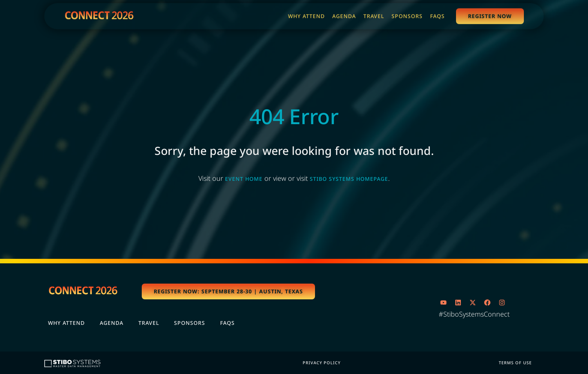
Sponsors (190, 323)
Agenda (112, 323)
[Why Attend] (306, 15)
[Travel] (374, 15)
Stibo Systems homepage (349, 179)
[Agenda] (344, 15)
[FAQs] (437, 15)
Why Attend (66, 323)
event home (244, 179)
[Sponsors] (407, 15)
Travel (149, 323)
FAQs (227, 323)
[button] (228, 291)
